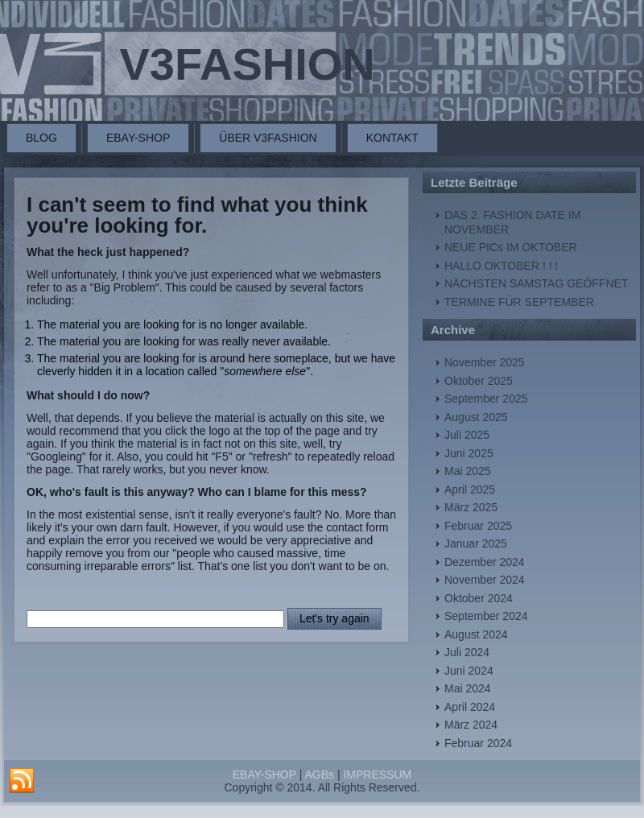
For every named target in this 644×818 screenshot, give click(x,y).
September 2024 (486, 616)
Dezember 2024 (485, 562)
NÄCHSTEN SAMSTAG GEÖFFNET (536, 283)
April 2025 (470, 490)
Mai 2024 (468, 688)
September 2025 (486, 399)
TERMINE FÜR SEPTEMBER (519, 302)
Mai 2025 (468, 471)
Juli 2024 (467, 652)
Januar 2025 (476, 543)
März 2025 (471, 507)
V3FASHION (247, 64)
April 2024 (470, 707)
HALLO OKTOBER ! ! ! (501, 266)
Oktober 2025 (479, 381)
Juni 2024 (469, 671)
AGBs (319, 775)
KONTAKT (392, 138)
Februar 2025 (478, 526)
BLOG (41, 138)
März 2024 (471, 725)
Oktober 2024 (479, 598)
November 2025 (485, 362)
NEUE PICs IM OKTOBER (511, 247)
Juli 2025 (467, 435)
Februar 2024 (478, 743)
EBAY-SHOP (138, 138)
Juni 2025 (469, 453)
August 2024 (476, 634)
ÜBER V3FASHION (268, 138)
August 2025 (476, 417)
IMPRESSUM (377, 775)
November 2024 (485, 580)
